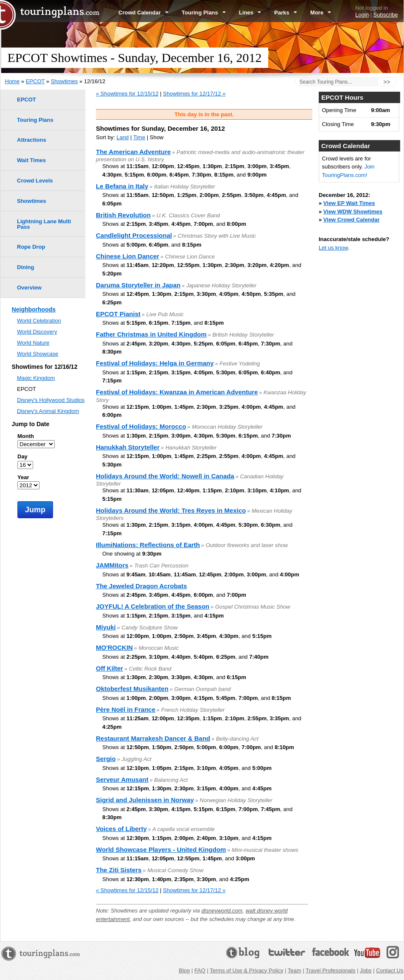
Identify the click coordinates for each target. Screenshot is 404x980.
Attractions (32, 140)
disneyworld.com (222, 911)
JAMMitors (112, 565)
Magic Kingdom (36, 378)
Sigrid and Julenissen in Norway (145, 800)
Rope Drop (31, 247)
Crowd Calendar (143, 13)
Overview (29, 288)
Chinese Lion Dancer (128, 256)
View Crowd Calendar (352, 220)
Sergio (106, 759)
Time (139, 137)
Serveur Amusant (122, 779)
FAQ (200, 970)
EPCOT (35, 81)
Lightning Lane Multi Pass (44, 224)
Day (22, 456)
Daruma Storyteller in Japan (138, 285)
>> (387, 82)
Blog (184, 970)
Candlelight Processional (134, 235)
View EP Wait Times (349, 203)
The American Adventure (133, 152)
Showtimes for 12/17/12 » (194, 94)
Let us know (333, 248)
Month (26, 436)
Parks (286, 13)
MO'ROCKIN (114, 647)
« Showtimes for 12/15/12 (127, 94)
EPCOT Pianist (118, 314)
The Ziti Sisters (119, 870)
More (321, 13)
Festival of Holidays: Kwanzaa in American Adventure (177, 392)
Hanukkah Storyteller (128, 447)
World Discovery (37, 332)
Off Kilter (109, 668)
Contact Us (390, 970)
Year (23, 477)
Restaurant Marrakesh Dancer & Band (153, 738)
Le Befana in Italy (122, 186)
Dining (25, 267)
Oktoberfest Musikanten (132, 689)
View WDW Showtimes (353, 212)
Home (13, 81)
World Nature (33, 343)
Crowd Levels (35, 181)
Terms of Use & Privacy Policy (246, 970)
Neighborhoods (34, 309)
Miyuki (106, 627)
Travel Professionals (330, 970)
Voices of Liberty (121, 829)
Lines (250, 13)
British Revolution (123, 215)
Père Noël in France (126, 709)
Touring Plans (204, 13)
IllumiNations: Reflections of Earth (148, 545)
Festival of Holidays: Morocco (141, 426)
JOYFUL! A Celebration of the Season (153, 606)
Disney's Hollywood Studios (51, 400)
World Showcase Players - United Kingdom (161, 849)
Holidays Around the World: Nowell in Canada (165, 476)
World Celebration (39, 321)
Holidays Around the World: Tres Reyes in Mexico (171, 510)
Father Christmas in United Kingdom (151, 334)
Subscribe (386, 15)
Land (122, 137)
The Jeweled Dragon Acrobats (142, 586)
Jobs (366, 970)
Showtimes (65, 81)
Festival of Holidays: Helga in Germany (155, 363)
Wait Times (31, 160)
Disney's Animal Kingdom (48, 411)
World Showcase (38, 354)
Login (362, 15)
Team (295, 970)
